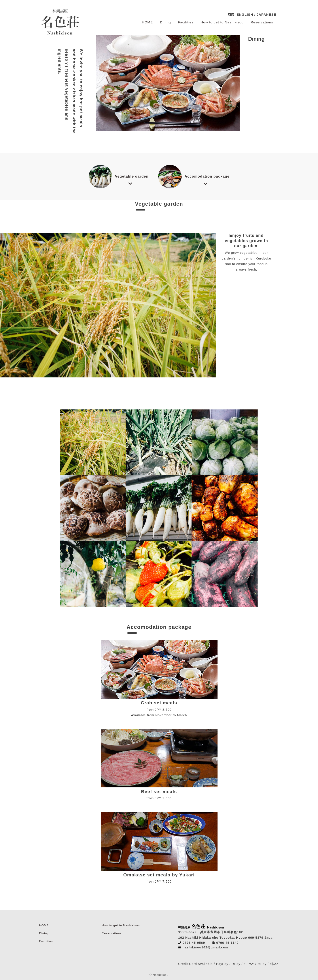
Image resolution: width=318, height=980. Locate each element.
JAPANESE (266, 14)
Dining (165, 22)
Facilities (186, 22)
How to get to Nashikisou (222, 22)
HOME (147, 22)
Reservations (262, 22)
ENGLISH (245, 14)
